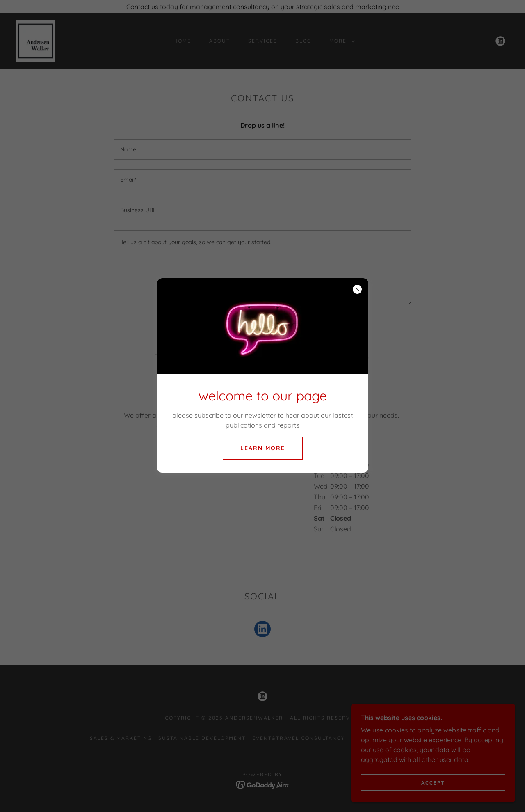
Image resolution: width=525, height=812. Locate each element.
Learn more (263, 448)
